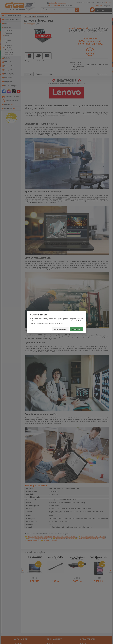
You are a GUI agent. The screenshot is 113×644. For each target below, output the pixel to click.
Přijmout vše (76, 329)
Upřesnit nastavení (60, 329)
